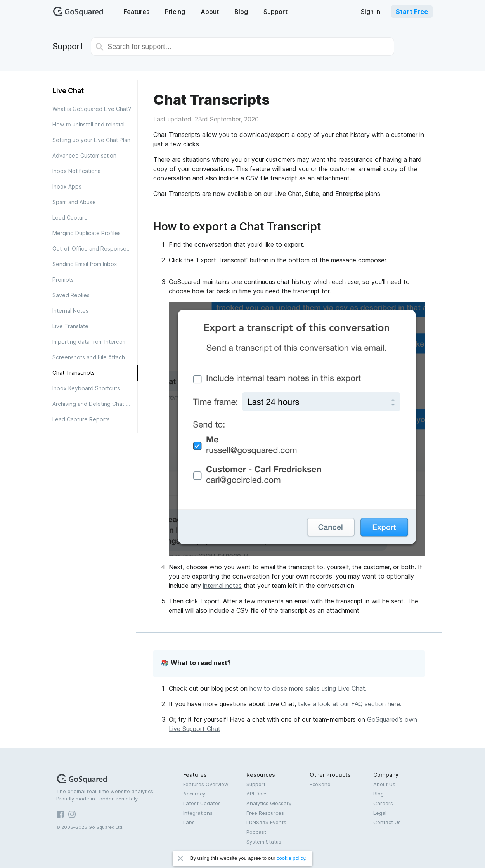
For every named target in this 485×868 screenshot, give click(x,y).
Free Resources (265, 813)
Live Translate (70, 326)
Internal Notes (70, 311)
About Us (384, 784)
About (210, 12)
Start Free (412, 12)
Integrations (198, 813)
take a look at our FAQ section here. (350, 704)
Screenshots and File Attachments (95, 357)
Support (275, 12)
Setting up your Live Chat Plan (91, 140)
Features (137, 12)
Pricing (175, 12)
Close (180, 858)
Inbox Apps (67, 186)
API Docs (257, 794)
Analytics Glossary (269, 803)
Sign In (371, 12)
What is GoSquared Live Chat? (92, 109)
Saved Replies (71, 295)
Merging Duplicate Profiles (87, 233)
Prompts (63, 280)
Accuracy (194, 794)
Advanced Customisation (84, 155)
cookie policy (291, 858)
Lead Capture (70, 217)
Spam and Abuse (74, 202)
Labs (189, 822)
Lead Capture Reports (81, 419)
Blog (241, 12)
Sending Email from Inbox (85, 264)
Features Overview (206, 784)
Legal (380, 813)
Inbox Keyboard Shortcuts (86, 388)
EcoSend (320, 784)
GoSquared (78, 11)
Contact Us (387, 822)
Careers (383, 803)
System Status (264, 842)
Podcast (256, 832)
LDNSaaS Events (266, 822)
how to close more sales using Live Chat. (308, 688)
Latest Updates (202, 803)
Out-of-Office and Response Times (95, 249)
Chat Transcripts (74, 373)
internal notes (222, 586)
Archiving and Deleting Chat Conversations (95, 404)
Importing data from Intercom (90, 342)
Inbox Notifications (76, 171)
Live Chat (68, 91)
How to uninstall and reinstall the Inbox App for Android (95, 124)
